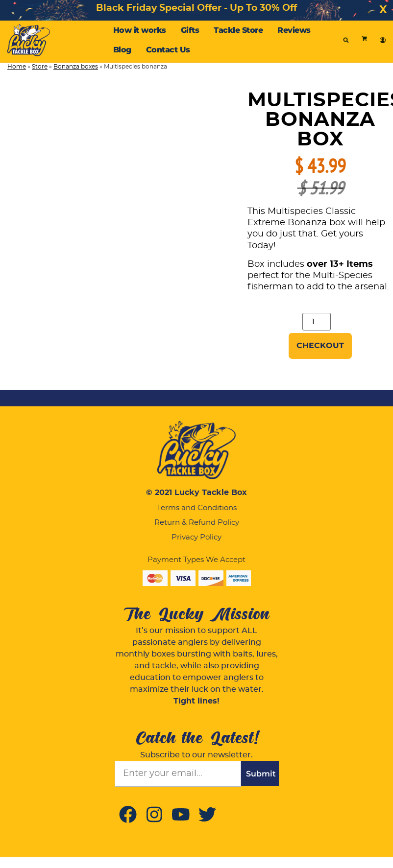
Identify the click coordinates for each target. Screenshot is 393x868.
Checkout (320, 346)
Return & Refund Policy (197, 523)
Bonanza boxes (76, 67)
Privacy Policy (196, 537)
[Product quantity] (317, 322)
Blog (122, 50)
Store (40, 67)
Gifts (190, 30)
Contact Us (168, 50)
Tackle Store (238, 30)
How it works (140, 30)
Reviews (294, 30)
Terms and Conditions (197, 508)
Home (17, 67)
